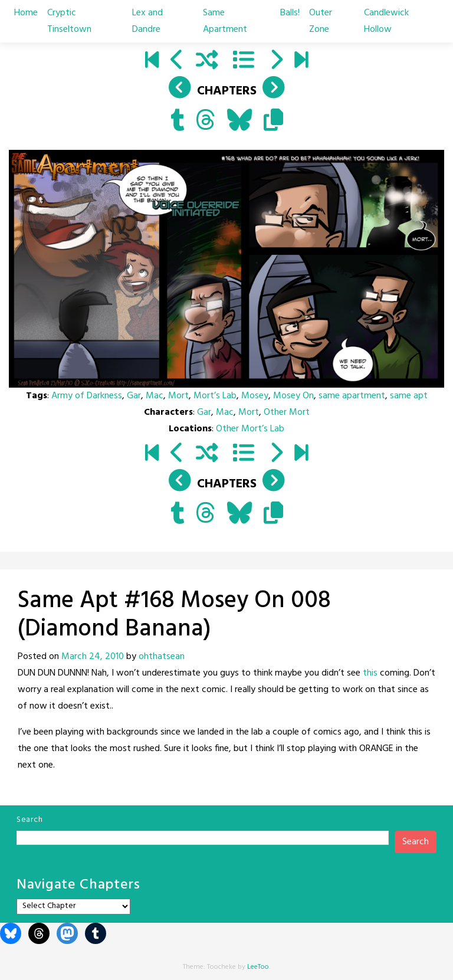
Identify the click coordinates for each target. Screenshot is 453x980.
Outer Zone (321, 21)
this (370, 673)
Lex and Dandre (147, 21)
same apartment (352, 396)
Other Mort (287, 412)
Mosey (255, 396)
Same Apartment (225, 21)
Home (26, 13)
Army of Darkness (87, 396)
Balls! (290, 13)
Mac (155, 396)
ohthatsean (162, 657)
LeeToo (258, 967)
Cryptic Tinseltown (69, 21)
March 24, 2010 (93, 657)
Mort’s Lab (215, 396)
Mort (178, 396)
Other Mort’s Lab (250, 429)
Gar (134, 396)
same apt (409, 396)
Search (29, 820)
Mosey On (293, 396)
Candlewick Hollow (386, 21)
